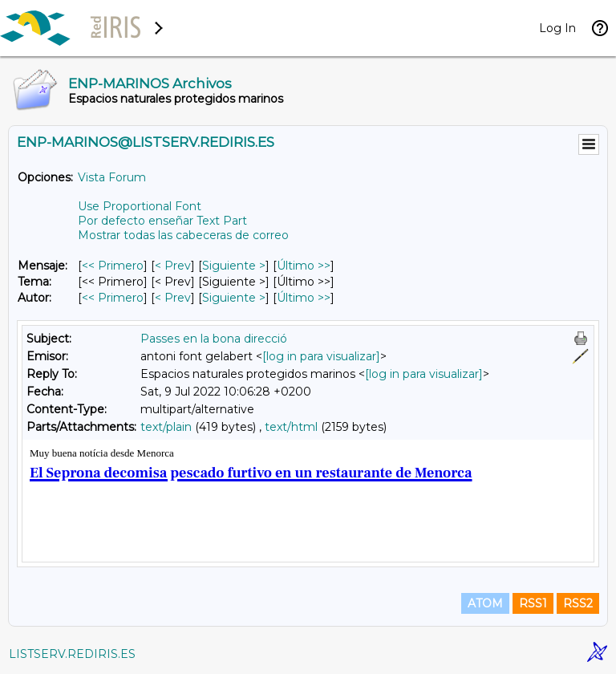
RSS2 (578, 603)
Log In (557, 28)
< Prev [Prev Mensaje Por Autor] (173, 298)
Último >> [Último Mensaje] (304, 266)
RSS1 (533, 603)
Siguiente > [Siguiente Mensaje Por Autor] (234, 298)
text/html (291, 427)
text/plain (166, 427)
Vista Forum (112, 177)
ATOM (485, 603)
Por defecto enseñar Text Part (162, 221)
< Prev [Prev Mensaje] (173, 266)
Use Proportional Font (140, 206)
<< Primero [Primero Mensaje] (113, 266)
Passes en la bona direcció (214, 339)
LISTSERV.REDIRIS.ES (72, 654)
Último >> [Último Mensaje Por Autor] (304, 298)
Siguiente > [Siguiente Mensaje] (234, 266)
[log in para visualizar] (321, 356)
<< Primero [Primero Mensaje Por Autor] (113, 298)
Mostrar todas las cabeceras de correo (183, 235)
